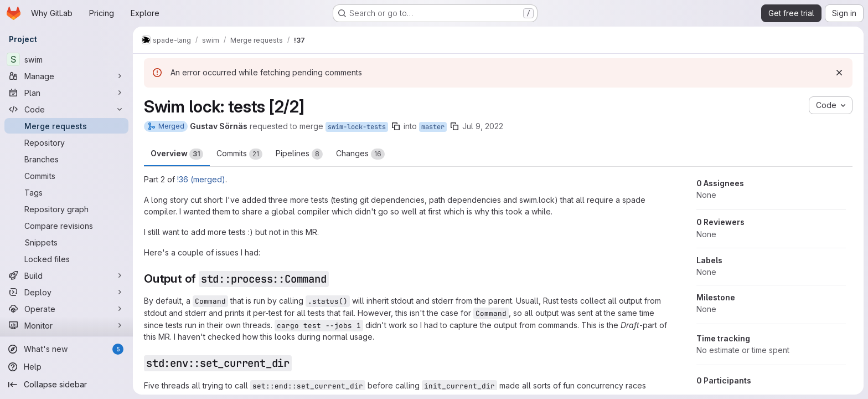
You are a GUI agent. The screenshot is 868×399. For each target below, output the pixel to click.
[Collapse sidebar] (66, 385)
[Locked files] (66, 259)
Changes (360, 154)
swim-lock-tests (357, 127)
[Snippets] (66, 242)
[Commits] (66, 176)
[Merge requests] (66, 126)
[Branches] (66, 159)
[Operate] (66, 309)
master (433, 127)
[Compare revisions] (66, 226)
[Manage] (66, 76)
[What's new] (66, 349)
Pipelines (299, 154)
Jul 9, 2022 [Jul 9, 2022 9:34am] (483, 126)
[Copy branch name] (396, 126)
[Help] (66, 367)
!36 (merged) (201, 179)
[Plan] (66, 93)
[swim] (66, 59)
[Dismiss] (839, 73)
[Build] (66, 275)
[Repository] (66, 142)
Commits (239, 154)
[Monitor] (66, 325)
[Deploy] (66, 292)
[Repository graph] (66, 209)
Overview (177, 154)
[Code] (66, 109)
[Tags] (66, 192)
